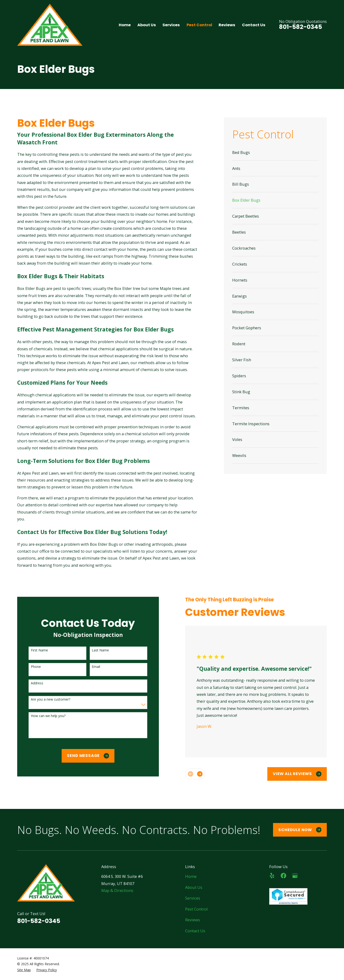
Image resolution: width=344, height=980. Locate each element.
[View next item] (195, 774)
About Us (194, 887)
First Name (34, 650)
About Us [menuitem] (147, 25)
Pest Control (196, 909)
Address (32, 683)
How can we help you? (43, 716)
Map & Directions (117, 890)
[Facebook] (283, 876)
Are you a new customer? (46, 700)
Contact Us (195, 931)
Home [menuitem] (125, 25)
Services (193, 898)
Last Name (95, 650)
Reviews (193, 920)
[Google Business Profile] (295, 876)
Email (91, 667)
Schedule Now (300, 830)
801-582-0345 (301, 27)
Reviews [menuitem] (227, 25)
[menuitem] (275, 152)
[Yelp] (272, 876)
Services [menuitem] (171, 25)
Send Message (83, 756)
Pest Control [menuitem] (199, 25)
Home (191, 876)
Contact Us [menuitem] (254, 25)
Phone (31, 667)
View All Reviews (292, 774)
